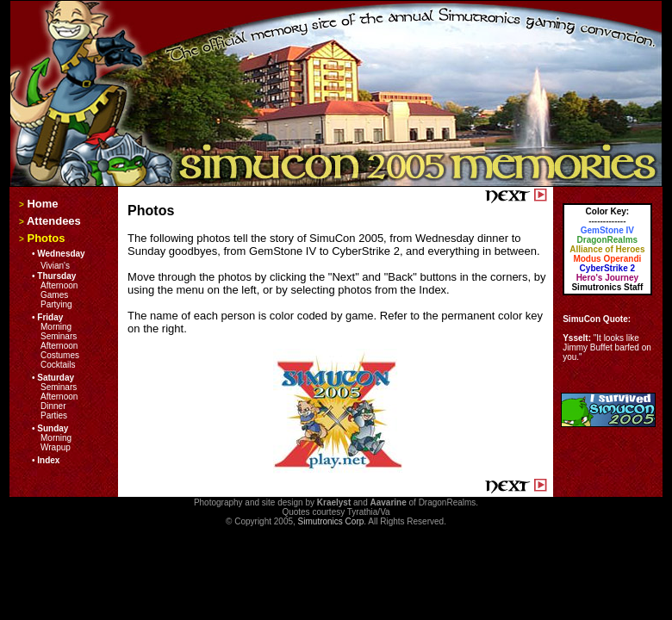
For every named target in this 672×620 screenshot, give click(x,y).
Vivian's (55, 266)
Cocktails (58, 365)
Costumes (60, 355)
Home (42, 204)
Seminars (59, 336)
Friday (50, 317)
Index (48, 460)
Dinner (53, 406)
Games (54, 295)
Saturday (56, 378)
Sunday (53, 428)
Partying (56, 304)
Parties (54, 415)
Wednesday (61, 254)
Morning (56, 327)
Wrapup (56, 447)
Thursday (56, 276)
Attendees (54, 221)
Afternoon (59, 285)
